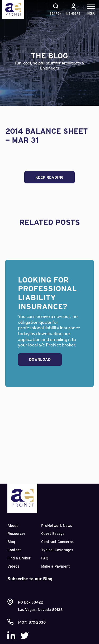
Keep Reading (49, 177)
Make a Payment (56, 566)
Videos (13, 566)
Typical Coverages (57, 550)
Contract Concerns (57, 542)
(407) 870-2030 (32, 622)
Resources (16, 534)
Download (40, 359)
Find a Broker (19, 558)
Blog (11, 542)
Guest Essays (53, 534)
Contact (14, 550)
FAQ (45, 558)
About (13, 526)
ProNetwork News (57, 526)
